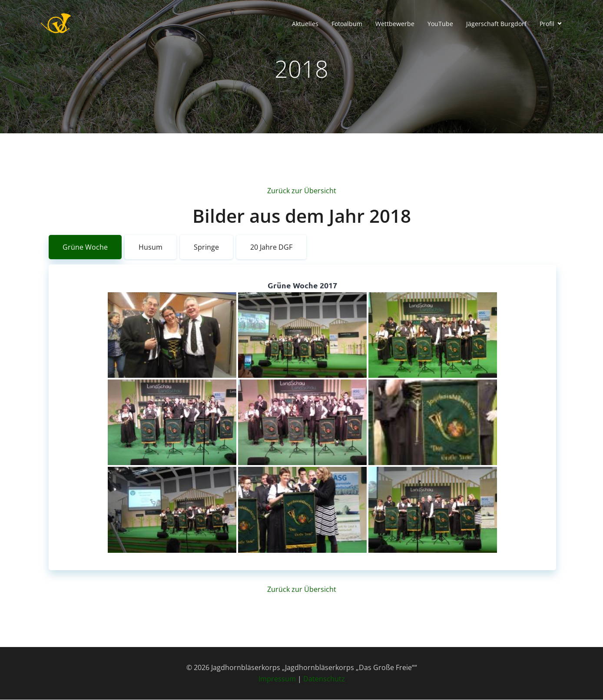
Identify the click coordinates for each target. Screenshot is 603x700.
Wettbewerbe (395, 24)
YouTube (440, 24)
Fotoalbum (347, 24)
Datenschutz (324, 679)
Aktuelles (305, 24)
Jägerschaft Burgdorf (496, 24)
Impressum (277, 679)
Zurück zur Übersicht (302, 191)
